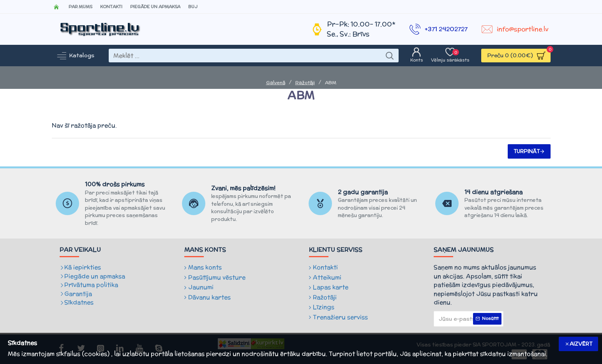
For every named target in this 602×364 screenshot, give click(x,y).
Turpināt (527, 151)
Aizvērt (581, 344)
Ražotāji (305, 82)
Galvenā (276, 82)
